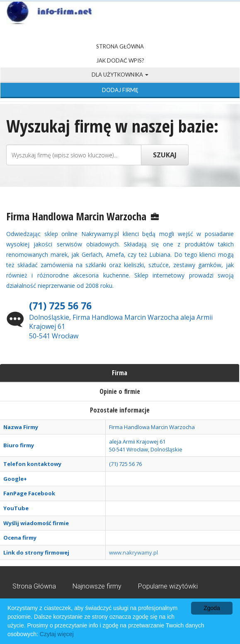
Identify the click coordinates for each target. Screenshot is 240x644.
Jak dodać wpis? (120, 60)
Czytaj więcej (57, 634)
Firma (120, 373)
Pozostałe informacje (120, 410)
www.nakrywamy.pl (133, 552)
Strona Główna (120, 46)
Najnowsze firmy (97, 586)
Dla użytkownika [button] (120, 75)
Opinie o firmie (120, 391)
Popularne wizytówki (168, 586)
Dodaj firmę (120, 90)
